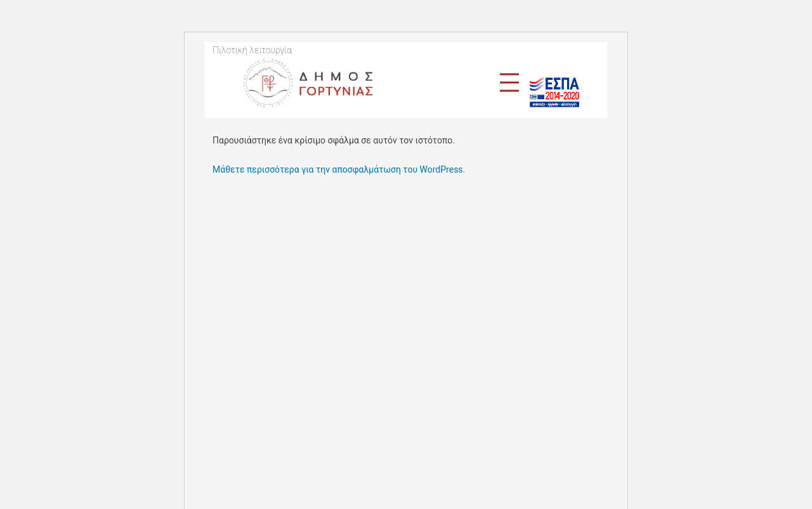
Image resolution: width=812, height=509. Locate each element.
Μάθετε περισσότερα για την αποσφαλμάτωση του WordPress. (339, 169)
